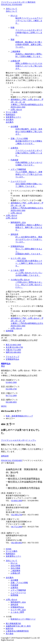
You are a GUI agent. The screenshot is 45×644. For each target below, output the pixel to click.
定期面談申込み (17, 607)
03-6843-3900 (11, 382)
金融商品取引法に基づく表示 (18, 626)
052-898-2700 (11, 389)
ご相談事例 (15, 571)
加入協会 (10, 634)
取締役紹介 (11, 554)
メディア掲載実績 (18, 590)
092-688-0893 (11, 402)
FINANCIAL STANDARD (11, 460)
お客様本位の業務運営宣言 (17, 631)
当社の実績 (15, 568)
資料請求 (5, 456)
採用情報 (14, 595)
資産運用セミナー (13, 556)
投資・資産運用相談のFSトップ (19, 416)
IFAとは (14, 563)
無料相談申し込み (18, 602)
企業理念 (14, 588)
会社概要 (14, 580)
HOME (9, 549)
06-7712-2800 (11, 396)
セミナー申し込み (18, 610)
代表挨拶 (14, 585)
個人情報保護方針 (13, 623)
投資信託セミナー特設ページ (23, 619)
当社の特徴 (15, 566)
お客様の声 (15, 573)
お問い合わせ (12, 218)
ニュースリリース (18, 593)
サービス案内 (12, 551)
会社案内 (10, 122)
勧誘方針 (10, 629)
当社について (12, 11)
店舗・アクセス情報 (19, 583)
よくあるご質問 (17, 612)
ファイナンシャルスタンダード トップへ (18, 440)
